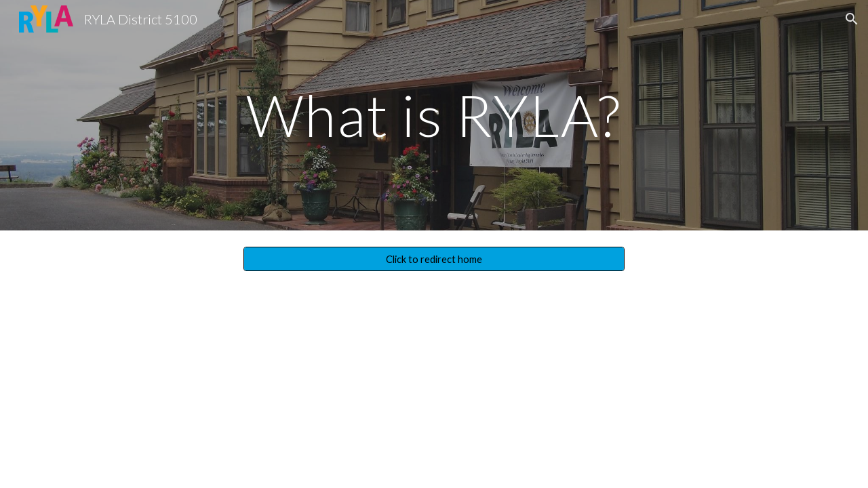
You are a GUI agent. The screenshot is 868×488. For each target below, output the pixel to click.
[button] (852, 19)
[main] (434, 115)
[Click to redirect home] (434, 259)
